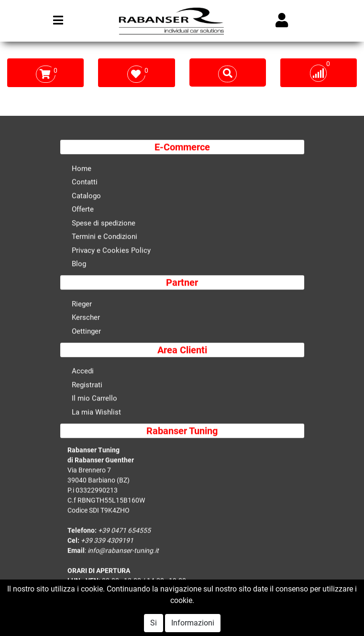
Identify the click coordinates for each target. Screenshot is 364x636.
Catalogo (86, 196)
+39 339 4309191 (107, 541)
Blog (79, 265)
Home (82, 169)
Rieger (82, 304)
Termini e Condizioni (105, 237)
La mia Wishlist (96, 413)
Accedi (83, 372)
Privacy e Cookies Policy (111, 251)
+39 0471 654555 (124, 531)
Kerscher (86, 318)
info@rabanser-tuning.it (123, 551)
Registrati (87, 385)
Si (154, 623)
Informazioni (193, 623)
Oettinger (86, 332)
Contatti (85, 183)
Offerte (83, 210)
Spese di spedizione (104, 223)
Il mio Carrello (94, 399)
